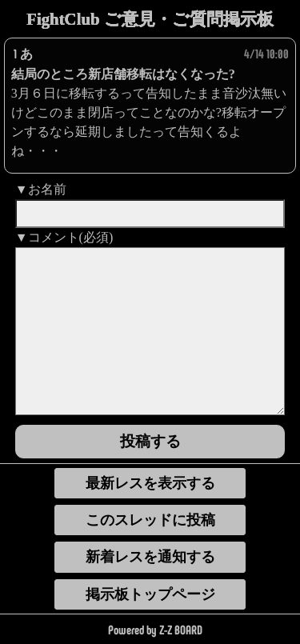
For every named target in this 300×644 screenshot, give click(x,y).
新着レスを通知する (150, 557)
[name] (150, 214)
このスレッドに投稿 (150, 520)
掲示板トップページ (150, 594)
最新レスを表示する (150, 483)
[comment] (150, 331)
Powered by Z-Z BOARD (155, 629)
